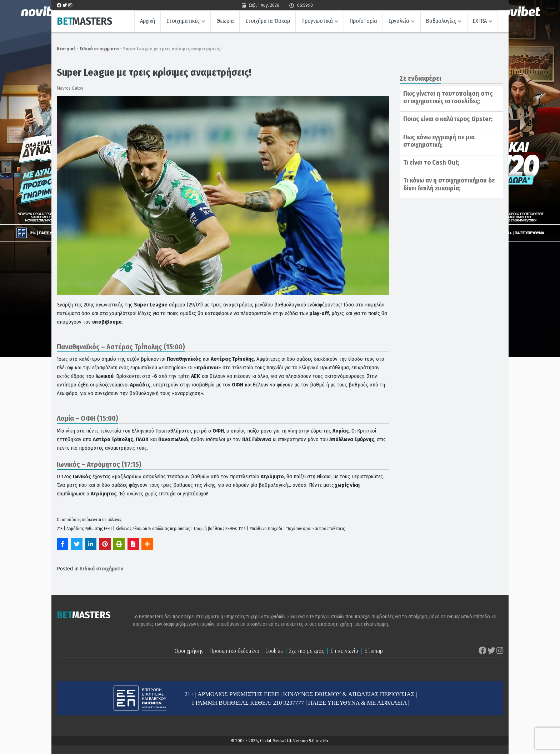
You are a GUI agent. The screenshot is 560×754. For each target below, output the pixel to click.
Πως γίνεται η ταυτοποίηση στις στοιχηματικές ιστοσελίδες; (448, 98)
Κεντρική (66, 49)
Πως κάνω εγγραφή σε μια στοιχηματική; (439, 141)
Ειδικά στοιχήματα (99, 49)
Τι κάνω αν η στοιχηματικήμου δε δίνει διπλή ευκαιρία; (449, 184)
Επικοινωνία (344, 651)
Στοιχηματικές (183, 21)
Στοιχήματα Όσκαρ (268, 21)
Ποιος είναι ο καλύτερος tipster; (448, 119)
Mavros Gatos (70, 88)
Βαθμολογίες (441, 21)
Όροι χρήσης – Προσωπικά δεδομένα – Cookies (229, 651)
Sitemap (374, 651)
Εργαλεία (399, 21)
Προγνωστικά (317, 21)
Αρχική (147, 21)
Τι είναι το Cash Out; (431, 163)
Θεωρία (225, 21)
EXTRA (480, 21)
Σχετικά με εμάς (307, 651)
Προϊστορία (363, 21)
